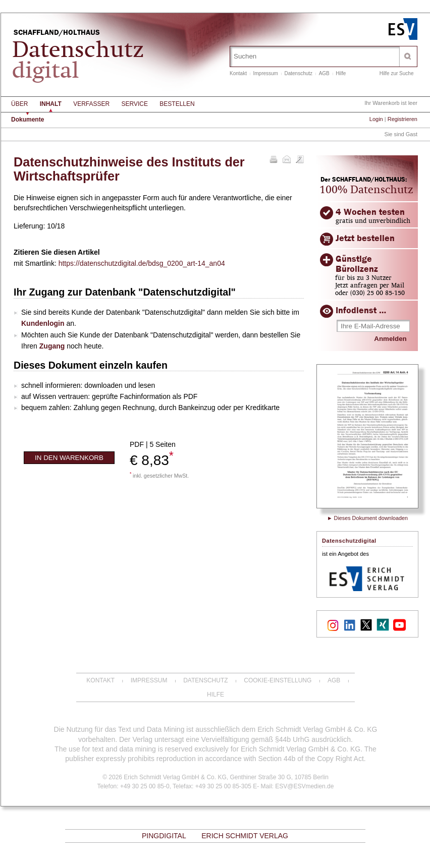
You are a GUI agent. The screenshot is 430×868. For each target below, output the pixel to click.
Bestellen (177, 104)
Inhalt (51, 104)
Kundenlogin (43, 323)
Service (135, 104)
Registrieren (402, 119)
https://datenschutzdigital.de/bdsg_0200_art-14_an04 (142, 263)
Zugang (52, 346)
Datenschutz (299, 73)
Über (19, 104)
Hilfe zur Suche (397, 73)
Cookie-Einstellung (278, 680)
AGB (324, 73)
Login (376, 119)
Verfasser (91, 104)
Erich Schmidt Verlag (245, 836)
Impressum (265, 73)
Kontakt (238, 73)
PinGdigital (164, 836)
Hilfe (341, 73)
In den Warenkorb (69, 458)
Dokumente (28, 120)
